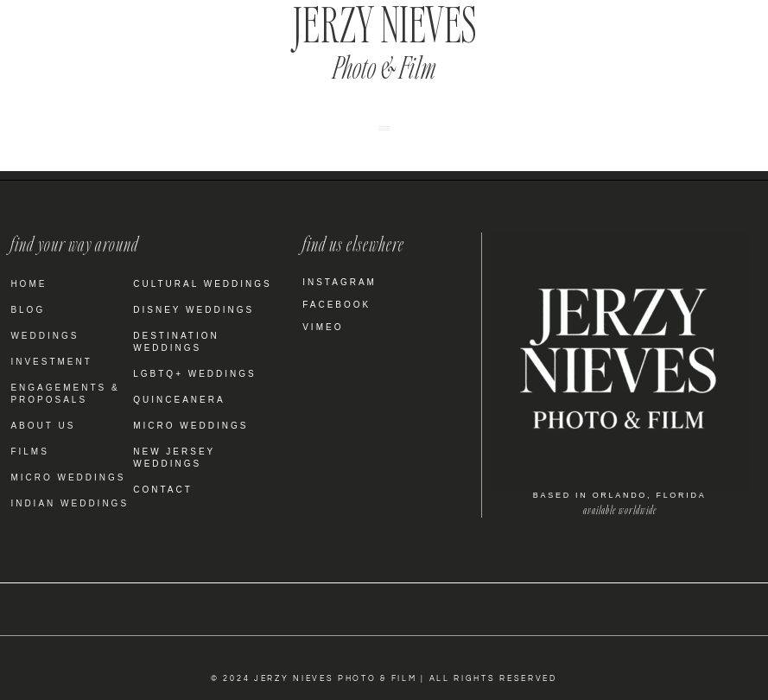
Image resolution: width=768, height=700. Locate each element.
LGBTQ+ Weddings (195, 374)
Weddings (44, 336)
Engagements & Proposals (65, 394)
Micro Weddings (68, 477)
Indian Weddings (70, 503)
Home (29, 284)
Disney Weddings (194, 310)
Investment (51, 362)
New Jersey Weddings (174, 458)
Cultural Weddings (202, 284)
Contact (163, 490)
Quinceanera (179, 400)
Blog (28, 310)
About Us (43, 426)
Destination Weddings (176, 342)
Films (29, 452)
